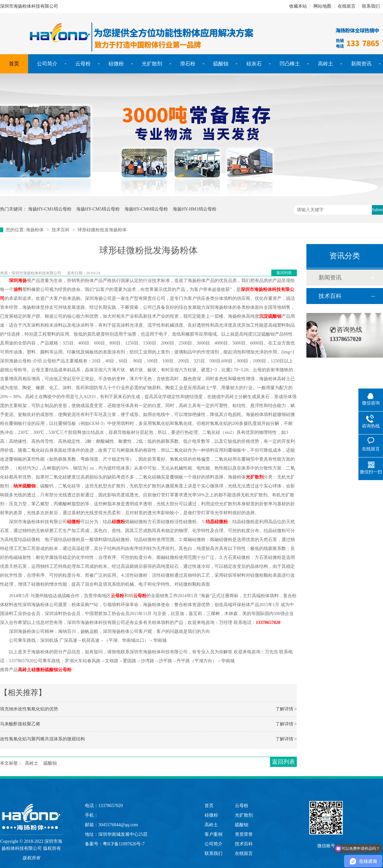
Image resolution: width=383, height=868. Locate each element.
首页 (14, 64)
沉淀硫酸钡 (270, 316)
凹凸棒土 (290, 64)
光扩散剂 (152, 64)
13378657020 (268, 623)
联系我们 (371, 6)
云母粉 (83, 64)
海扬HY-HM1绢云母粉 (195, 209)
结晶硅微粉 (217, 522)
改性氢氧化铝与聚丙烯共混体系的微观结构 (42, 739)
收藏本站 (298, 6)
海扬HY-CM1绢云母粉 (50, 209)
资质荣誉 (244, 834)
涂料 (18, 289)
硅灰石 (254, 64)
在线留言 (347, 6)
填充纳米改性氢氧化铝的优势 (29, 709)
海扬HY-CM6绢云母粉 (146, 209)
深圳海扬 (18, 281)
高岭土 (326, 64)
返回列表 (284, 273)
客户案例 (214, 834)
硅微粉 (116, 64)
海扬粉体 (35, 230)
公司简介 (47, 64)
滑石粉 (188, 64)
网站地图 (322, 6)
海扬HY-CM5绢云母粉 (98, 209)
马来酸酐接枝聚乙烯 (20, 724)
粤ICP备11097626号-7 (124, 844)
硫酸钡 (221, 64)
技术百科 (61, 230)
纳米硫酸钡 (25, 486)
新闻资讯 (361, 64)
